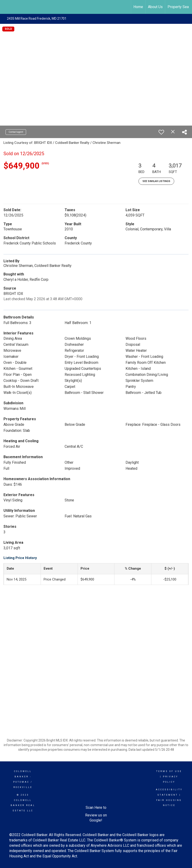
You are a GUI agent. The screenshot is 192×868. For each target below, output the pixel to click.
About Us (155, 7)
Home (138, 7)
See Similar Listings (156, 181)
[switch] (161, 132)
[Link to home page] (6, 7)
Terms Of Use (169, 771)
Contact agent (16, 132)
